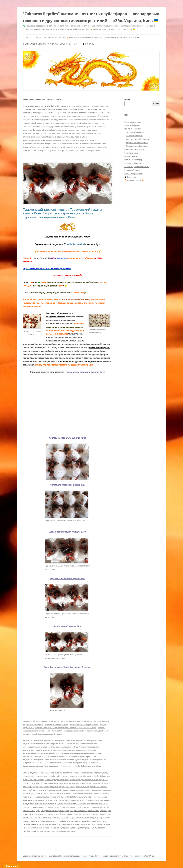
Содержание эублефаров (137, 139)
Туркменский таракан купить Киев (85, 372)
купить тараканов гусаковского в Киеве (75, 800)
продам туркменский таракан (75, 807)
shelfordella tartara (84, 776)
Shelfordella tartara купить (86, 731)
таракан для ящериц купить (36, 824)
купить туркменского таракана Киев (73, 804)
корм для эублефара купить (46, 786)
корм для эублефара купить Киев (74, 786)
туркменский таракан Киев (96, 721)
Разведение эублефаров (137, 146)
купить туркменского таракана (42, 804)
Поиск (127, 99)
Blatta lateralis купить (98, 773)
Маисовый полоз (132, 170)
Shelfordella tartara (56, 317)
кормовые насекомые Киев (59, 793)
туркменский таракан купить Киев (67, 721)
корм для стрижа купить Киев (72, 783)
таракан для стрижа (61, 817)
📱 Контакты (89, 44)
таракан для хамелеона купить (84, 817)
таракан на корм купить (91, 824)
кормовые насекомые (33, 725)
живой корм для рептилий (57, 780)
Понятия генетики (133, 129)
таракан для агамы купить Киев (50, 814)
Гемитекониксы (131, 153)
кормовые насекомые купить (86, 793)
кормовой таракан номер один (66, 790)
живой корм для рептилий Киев (84, 780)
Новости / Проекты (135, 136)
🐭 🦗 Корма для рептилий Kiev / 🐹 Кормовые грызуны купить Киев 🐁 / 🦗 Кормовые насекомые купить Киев (88, 38)
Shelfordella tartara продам (61, 731)
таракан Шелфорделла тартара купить (80, 828)
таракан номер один (52, 828)
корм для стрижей (95, 783)
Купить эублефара (133, 122)
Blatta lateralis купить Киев (35, 776)
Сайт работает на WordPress (142, 856)
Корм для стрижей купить (77, 667)
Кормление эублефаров (137, 143)
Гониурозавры (131, 156)
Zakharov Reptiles (70, 773)
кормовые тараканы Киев (57, 725)
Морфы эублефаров (135, 132)
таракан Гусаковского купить (83, 728)
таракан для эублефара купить (59, 821)
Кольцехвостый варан (134, 149)
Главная (27, 38)
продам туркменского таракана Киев (82, 811)
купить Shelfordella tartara (68, 797)
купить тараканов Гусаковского (43, 800)
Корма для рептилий (134, 173)
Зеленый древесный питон (137, 167)
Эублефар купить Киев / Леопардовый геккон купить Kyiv (50, 44)
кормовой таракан (99, 786)
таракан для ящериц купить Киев (64, 824)
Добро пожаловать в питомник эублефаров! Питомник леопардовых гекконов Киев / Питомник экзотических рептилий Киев (75, 856)
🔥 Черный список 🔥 (134, 180)
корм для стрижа (50, 783)
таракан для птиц (43, 817)
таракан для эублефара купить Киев (90, 821)
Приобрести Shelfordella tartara (51, 365)
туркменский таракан (66, 831)
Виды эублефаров (132, 125)
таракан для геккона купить (78, 814)
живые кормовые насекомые (38, 303)
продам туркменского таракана (50, 811)
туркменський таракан (53, 734)
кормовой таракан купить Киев (84, 725)
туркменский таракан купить (36, 721)
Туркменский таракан (99, 348)
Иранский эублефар (133, 160)
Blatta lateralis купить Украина (61, 776)
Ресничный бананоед (134, 163)
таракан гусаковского (58, 728)
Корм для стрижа (53, 667)
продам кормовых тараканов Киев (45, 807)
